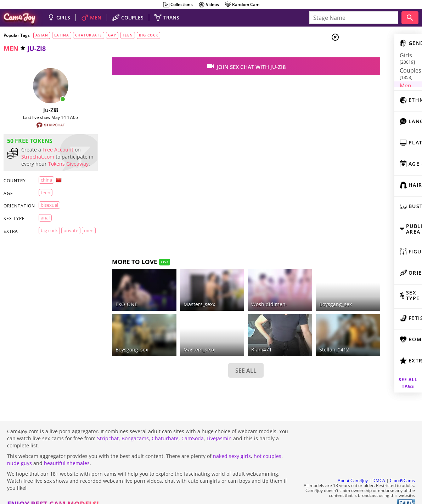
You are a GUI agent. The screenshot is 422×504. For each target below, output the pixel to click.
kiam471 (229, 337)
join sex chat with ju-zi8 (213, 66)
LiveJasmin (219, 426)
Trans (362, 81)
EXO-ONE (113, 298)
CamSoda (193, 426)
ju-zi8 (44, 110)
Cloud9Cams (402, 468)
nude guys (19, 451)
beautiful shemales (67, 451)
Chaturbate (165, 426)
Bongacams (135, 426)
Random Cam (242, 5)
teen (128, 35)
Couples (365, 64)
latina (62, 35)
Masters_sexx (176, 298)
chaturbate (89, 35)
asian (42, 35)
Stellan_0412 (292, 337)
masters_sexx (176, 337)
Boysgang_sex (119, 337)
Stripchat (108, 426)
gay (112, 35)
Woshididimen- (237, 298)
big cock (148, 35)
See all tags (382, 374)
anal (45, 225)
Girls (362, 55)
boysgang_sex (293, 298)
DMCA (379, 468)
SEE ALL (214, 358)
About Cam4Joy (353, 468)
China (46, 187)
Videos (209, 5)
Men (360, 73)
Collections (178, 5)
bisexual (48, 212)
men (11, 48)
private (68, 238)
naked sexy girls (232, 444)
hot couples (268, 444)
